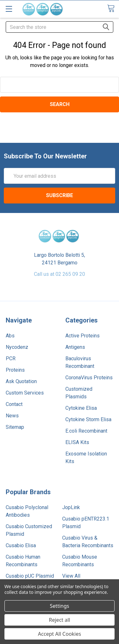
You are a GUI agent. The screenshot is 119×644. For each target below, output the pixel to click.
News (12, 416)
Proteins (15, 370)
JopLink (71, 507)
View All (71, 576)
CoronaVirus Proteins (89, 378)
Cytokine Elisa (81, 408)
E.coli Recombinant (86, 431)
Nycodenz (17, 347)
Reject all (60, 620)
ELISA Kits (77, 442)
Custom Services (25, 393)
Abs (10, 336)
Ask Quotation (21, 381)
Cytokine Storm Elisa (88, 419)
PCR (11, 359)
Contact (14, 404)
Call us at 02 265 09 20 (60, 274)
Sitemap (15, 427)
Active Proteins (83, 336)
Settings (60, 606)
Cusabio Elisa (21, 545)
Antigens (75, 347)
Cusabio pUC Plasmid (30, 576)
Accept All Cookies (60, 634)
